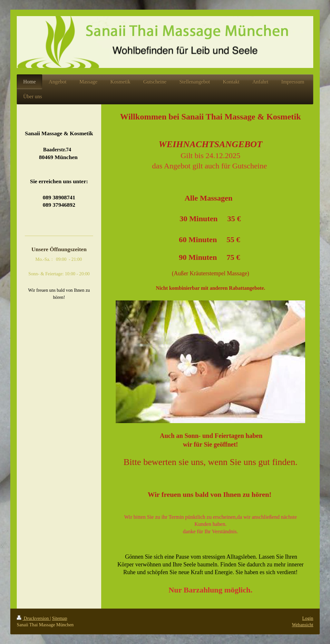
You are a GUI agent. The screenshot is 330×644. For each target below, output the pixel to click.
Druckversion (33, 618)
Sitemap (59, 618)
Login (308, 618)
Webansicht (303, 625)
